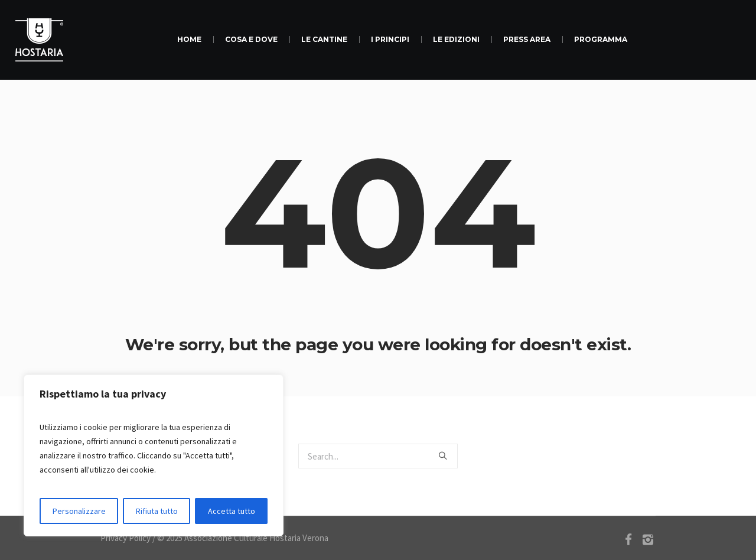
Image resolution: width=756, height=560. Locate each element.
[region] (154, 455)
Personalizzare (79, 511)
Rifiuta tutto (157, 511)
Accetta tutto (232, 511)
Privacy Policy (126, 538)
